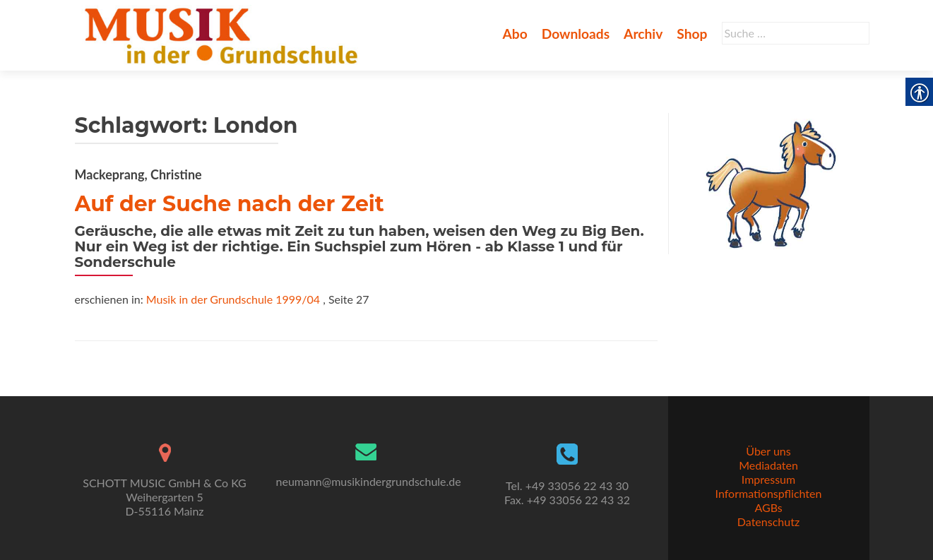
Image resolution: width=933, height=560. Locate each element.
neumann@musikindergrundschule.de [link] (369, 481)
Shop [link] (692, 34)
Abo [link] (515, 34)
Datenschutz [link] (768, 522)
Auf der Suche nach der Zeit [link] (230, 204)
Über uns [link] (768, 451)
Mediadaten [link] (768, 465)
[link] (224, 34)
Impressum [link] (768, 479)
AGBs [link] (768, 507)
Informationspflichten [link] (769, 493)
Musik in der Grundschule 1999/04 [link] (233, 299)
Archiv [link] (643, 34)
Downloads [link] (576, 34)
